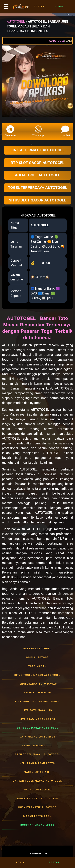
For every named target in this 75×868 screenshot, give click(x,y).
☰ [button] (6, 7)
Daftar (39, 7)
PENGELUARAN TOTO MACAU (37, 684)
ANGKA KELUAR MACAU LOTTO (37, 799)
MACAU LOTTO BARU (37, 816)
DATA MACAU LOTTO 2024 (37, 737)
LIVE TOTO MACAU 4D (37, 710)
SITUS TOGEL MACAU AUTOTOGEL (37, 675)
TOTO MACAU (37, 666)
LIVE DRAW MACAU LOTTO (37, 719)
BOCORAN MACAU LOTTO (37, 825)
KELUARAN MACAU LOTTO (37, 763)
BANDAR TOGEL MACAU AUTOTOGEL (37, 781)
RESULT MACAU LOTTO (37, 746)
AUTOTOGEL (16, 22)
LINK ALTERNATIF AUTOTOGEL (37, 807)
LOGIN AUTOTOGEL (37, 658)
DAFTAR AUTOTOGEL (37, 649)
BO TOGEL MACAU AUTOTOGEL (37, 728)
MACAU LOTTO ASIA (37, 790)
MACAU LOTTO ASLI (37, 772)
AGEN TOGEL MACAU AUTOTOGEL (37, 755)
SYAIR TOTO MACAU (37, 693)
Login (59, 7)
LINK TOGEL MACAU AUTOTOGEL (37, 702)
